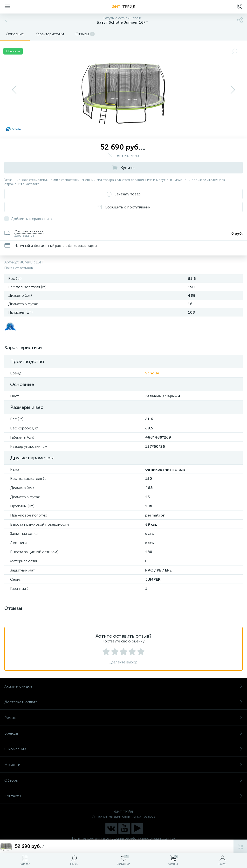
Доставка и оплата (123, 702)
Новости (123, 765)
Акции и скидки (123, 686)
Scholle (152, 373)
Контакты (123, 796)
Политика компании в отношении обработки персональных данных (124, 838)
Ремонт (123, 718)
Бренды (123, 733)
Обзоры (123, 780)
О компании (123, 749)
